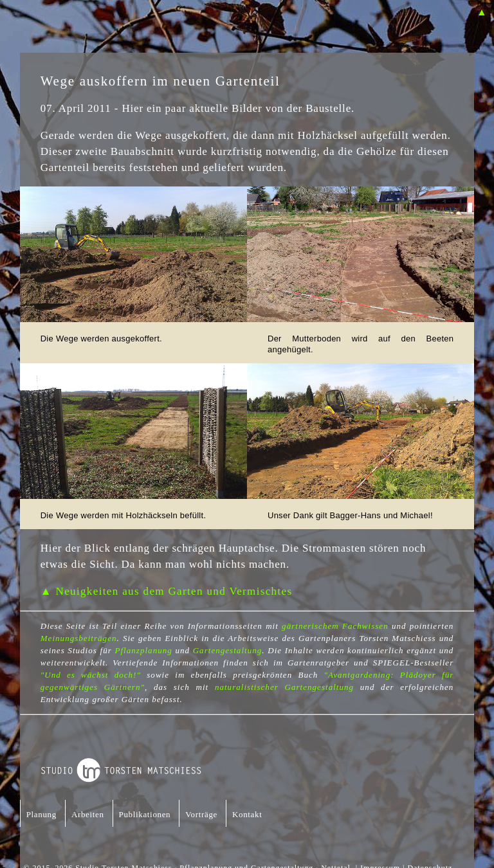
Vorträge (201, 814)
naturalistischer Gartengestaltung (284, 687)
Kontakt (247, 814)
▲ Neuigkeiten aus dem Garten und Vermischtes (167, 591)
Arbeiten (88, 814)
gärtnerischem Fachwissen (335, 626)
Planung (41, 814)
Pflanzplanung (143, 650)
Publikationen (145, 814)
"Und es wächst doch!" (91, 675)
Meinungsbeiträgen (79, 638)
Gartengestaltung (228, 650)
